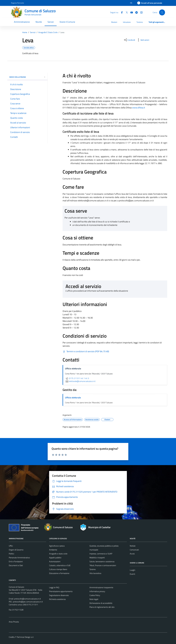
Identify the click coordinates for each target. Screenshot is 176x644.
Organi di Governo (16, 550)
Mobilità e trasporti (97, 558)
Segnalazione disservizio (59, 595)
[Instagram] (140, 12)
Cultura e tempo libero (58, 569)
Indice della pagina (27, 77)
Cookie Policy (95, 595)
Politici (11, 554)
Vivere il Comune (67, 22)
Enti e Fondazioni (16, 561)
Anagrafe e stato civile (58, 554)
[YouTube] (131, 12)
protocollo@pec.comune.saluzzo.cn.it (28, 602)
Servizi (51, 22)
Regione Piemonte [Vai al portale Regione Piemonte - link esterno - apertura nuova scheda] (17, 3)
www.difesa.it (139, 108)
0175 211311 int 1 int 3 (77, 378)
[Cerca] (162, 12)
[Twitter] (126, 12)
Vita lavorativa (95, 573)
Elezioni (114, 22)
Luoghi (132, 570)
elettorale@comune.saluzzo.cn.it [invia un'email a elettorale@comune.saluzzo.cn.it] (80, 381)
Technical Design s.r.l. (25, 637)
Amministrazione (22, 22)
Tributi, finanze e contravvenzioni (103, 565)
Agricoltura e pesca (57, 546)
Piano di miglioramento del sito (102, 607)
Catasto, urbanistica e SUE (60, 565)
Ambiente (53, 550)
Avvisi (132, 554)
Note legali (94, 599)
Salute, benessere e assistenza (102, 561)
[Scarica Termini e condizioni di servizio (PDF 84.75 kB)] (86, 351)
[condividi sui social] (129, 40)
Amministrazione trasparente (101, 587)
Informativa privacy (97, 591)
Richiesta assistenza (57, 599)
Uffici (11, 546)
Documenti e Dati (16, 565)
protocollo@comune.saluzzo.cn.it (27, 599)
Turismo (140, 22)
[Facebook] (121, 12)
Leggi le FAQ (54, 587)
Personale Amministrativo (19, 558)
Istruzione (127, 22)
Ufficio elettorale (73, 398)
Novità (39, 22)
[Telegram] (136, 12)
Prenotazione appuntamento (61, 591)
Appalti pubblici (55, 558)
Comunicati (134, 550)
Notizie (133, 546)
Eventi (132, 574)
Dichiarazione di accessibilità (101, 603)
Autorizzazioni (55, 561)
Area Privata (14, 622)
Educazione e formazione (59, 573)
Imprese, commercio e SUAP (101, 554)
